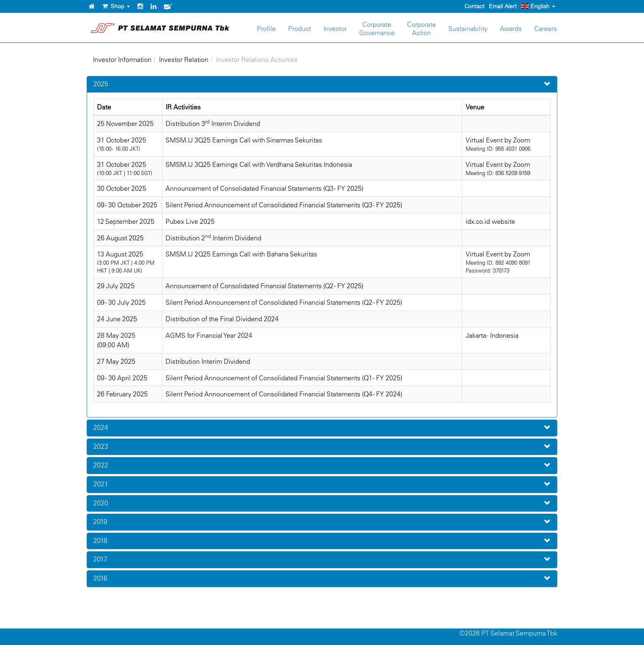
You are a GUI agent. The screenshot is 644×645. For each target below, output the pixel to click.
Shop (116, 6)
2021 (101, 484)
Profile (266, 28)
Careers (546, 28)
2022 (101, 465)
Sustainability (468, 28)
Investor (335, 28)
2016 (100, 578)
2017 (100, 559)
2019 (100, 522)
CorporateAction (421, 28)
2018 (100, 541)
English (538, 6)
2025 (101, 84)
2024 (101, 427)
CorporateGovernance (377, 28)
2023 (101, 446)
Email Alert (503, 6)
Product (300, 28)
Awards (511, 28)
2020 (101, 503)
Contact (475, 6)
